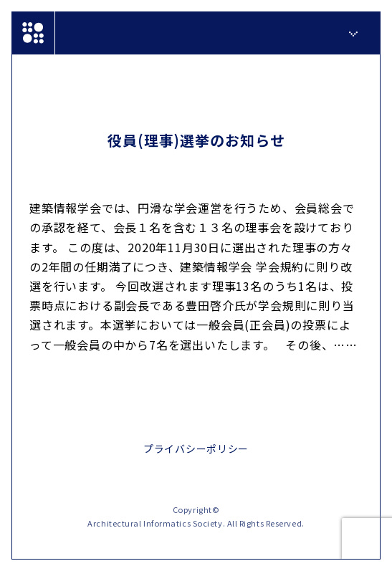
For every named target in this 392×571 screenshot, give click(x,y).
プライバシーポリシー (196, 448)
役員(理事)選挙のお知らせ (196, 140)
